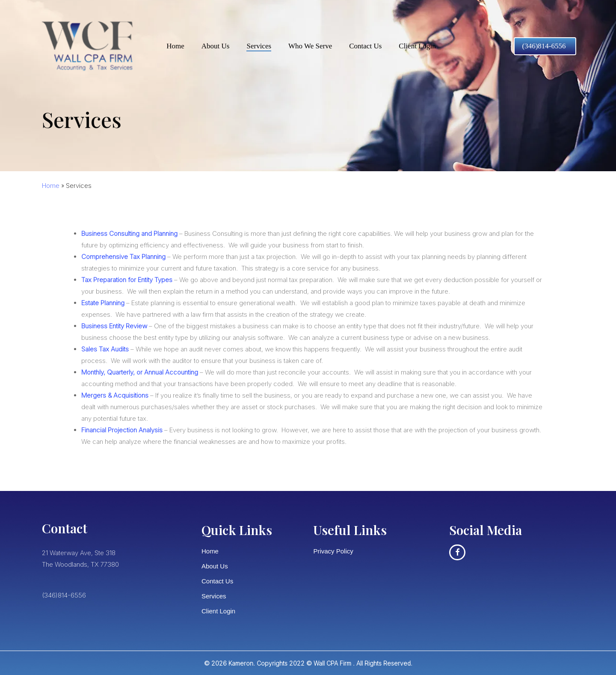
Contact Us (217, 581)
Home (51, 186)
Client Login (218, 611)
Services (214, 596)
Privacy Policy (333, 551)
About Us (215, 566)
